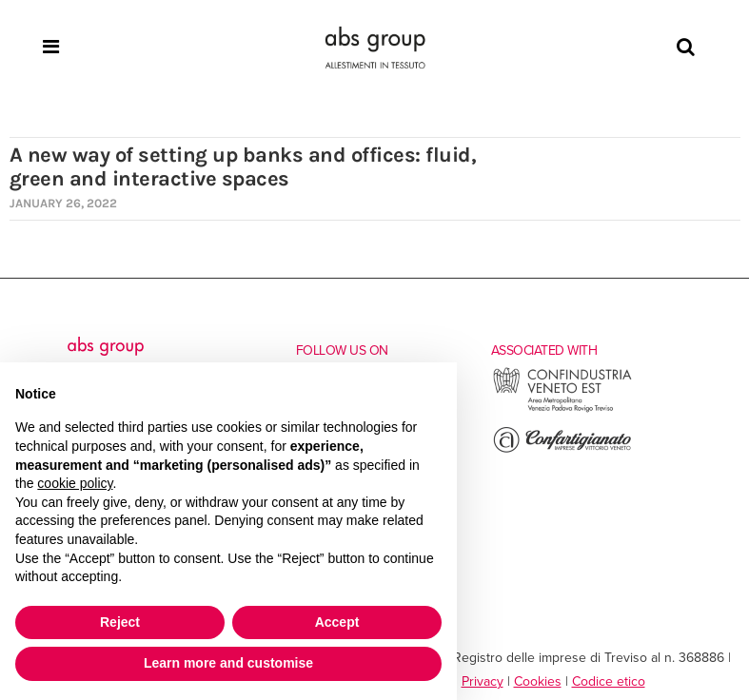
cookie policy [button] (75, 483)
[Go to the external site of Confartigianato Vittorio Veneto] (562, 450)
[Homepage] (375, 48)
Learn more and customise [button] (228, 663)
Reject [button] (120, 622)
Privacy (483, 681)
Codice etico (609, 681)
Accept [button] (337, 622)
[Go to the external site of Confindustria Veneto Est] (562, 409)
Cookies (538, 681)
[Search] (686, 48)
